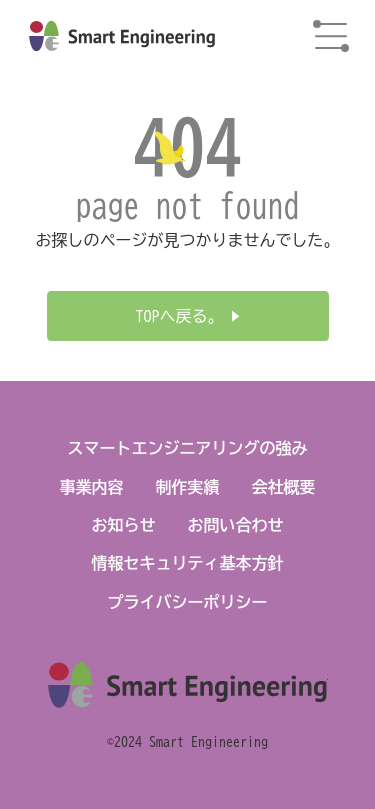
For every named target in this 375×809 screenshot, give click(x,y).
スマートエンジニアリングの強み (188, 448)
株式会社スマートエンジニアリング (122, 36)
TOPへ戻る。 (180, 316)
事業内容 (92, 487)
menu (331, 36)
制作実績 (188, 487)
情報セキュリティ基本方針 (188, 563)
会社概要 (284, 487)
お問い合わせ (236, 525)
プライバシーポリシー (188, 602)
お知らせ (124, 525)
